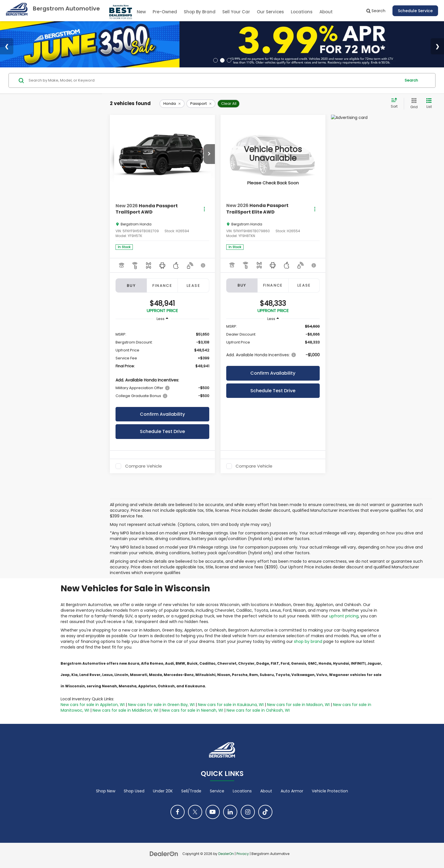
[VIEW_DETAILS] (273, 154)
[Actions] (204, 209)
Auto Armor (292, 791)
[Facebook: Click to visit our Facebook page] (178, 812)
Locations (302, 12)
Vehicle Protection (330, 791)
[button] (209, 154)
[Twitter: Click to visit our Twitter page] (195, 812)
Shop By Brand (200, 12)
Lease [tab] (193, 286)
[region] (162, 365)
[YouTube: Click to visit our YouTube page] (213, 812)
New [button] (141, 12)
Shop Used (134, 791)
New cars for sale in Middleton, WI (125, 710)
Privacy (243, 854)
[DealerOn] (164, 854)
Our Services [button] (270, 12)
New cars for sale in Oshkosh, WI (258, 710)
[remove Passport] (201, 104)
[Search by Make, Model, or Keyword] (214, 80)
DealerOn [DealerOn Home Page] (226, 854)
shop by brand (308, 641)
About (266, 791)
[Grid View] (413, 104)
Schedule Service (415, 11)
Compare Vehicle (144, 466)
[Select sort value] (396, 103)
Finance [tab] (162, 286)
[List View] (429, 104)
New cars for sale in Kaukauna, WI (231, 705)
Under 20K (163, 791)
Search (411, 80)
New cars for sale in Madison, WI (298, 705)
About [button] (326, 12)
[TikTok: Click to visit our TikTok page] (265, 812)
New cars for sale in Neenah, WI (192, 710)
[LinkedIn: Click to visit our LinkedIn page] (230, 812)
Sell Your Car (236, 12)
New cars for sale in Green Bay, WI (161, 705)
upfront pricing (344, 616)
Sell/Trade (191, 791)
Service (217, 791)
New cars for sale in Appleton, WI (93, 705)
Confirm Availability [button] (162, 414)
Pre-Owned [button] (165, 12)
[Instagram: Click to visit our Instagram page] (248, 812)
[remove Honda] (172, 104)
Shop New (106, 791)
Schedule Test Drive (162, 431)
